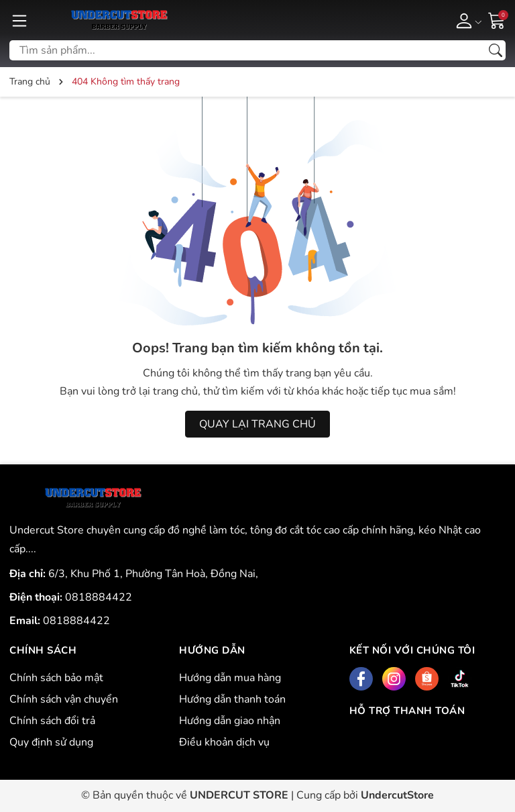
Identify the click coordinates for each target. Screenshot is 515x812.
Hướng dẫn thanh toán (232, 699)
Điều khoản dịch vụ (224, 742)
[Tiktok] (460, 679)
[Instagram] (394, 679)
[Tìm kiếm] (496, 50)
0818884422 (99, 597)
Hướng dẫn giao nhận (230, 721)
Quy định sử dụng (51, 742)
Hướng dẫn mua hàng (230, 678)
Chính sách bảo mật (56, 678)
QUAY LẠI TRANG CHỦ (257, 424)
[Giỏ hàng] (497, 19)
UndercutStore (397, 795)
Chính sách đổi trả (52, 721)
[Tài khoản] (466, 20)
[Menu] (19, 20)
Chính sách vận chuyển (64, 699)
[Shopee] (427, 679)
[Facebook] (361, 679)
